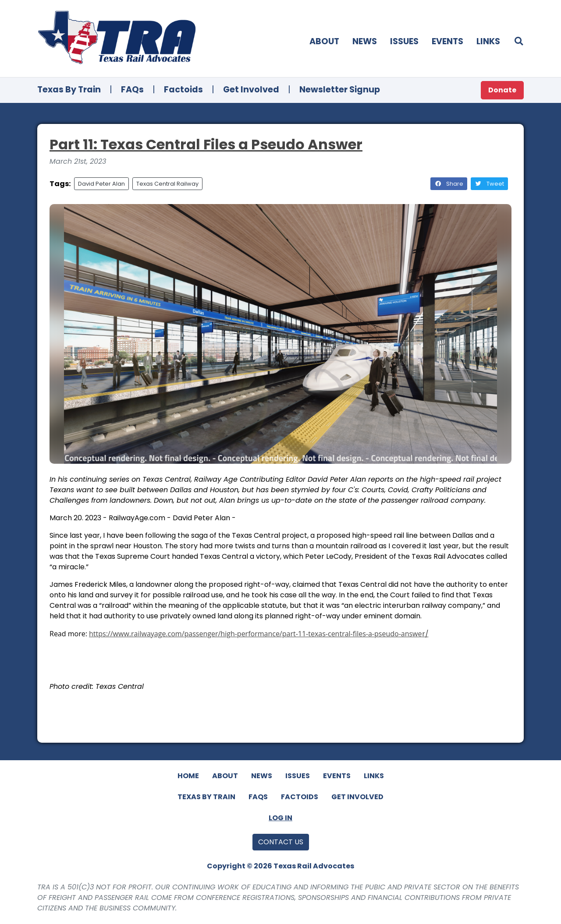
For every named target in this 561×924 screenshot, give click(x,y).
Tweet (489, 184)
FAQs (132, 90)
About (324, 41)
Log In (280, 818)
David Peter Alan (101, 184)
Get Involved (251, 90)
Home (188, 776)
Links (488, 41)
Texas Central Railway (167, 184)
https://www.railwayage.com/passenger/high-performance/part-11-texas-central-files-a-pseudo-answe (255, 634)
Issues (404, 41)
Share (449, 184)
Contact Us (281, 842)
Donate (502, 90)
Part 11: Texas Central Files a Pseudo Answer (206, 144)
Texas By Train (69, 90)
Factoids (183, 90)
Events (447, 41)
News (365, 41)
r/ (425, 634)
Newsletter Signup (340, 90)
